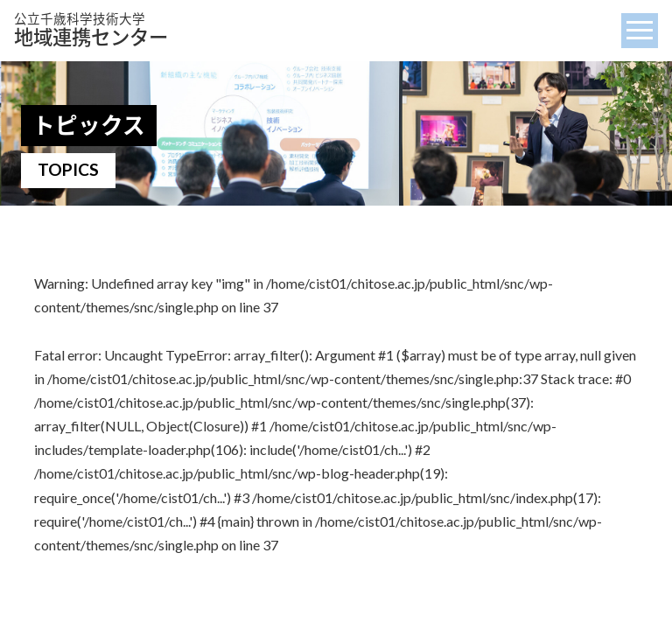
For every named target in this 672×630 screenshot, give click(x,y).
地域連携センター (91, 30)
